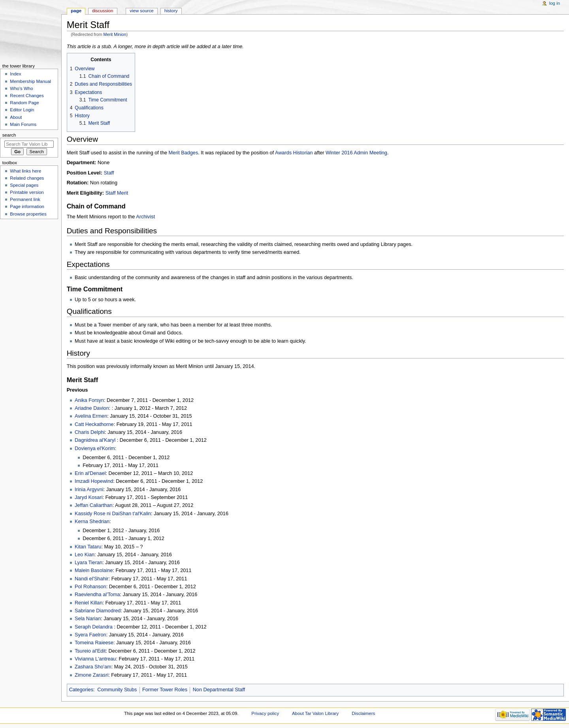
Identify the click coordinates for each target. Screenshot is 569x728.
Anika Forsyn (89, 400)
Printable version (27, 192)
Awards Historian (294, 153)
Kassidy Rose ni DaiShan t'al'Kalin (113, 514)
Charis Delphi (90, 432)
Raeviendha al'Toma (97, 595)
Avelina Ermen (91, 416)
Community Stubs (117, 690)
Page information (27, 206)
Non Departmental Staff (219, 690)
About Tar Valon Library (315, 713)
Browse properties (28, 214)
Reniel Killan (89, 603)
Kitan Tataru (88, 547)
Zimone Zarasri (91, 675)
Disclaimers (363, 713)
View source (141, 11)
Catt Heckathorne (94, 424)
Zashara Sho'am (93, 667)
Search (9, 135)
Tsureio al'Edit (90, 651)
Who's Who (21, 88)
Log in (555, 3)
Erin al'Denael (90, 473)
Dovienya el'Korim (95, 448)
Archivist (145, 217)
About (16, 117)
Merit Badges (184, 153)
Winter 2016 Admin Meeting (356, 153)
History (171, 11)
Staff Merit (117, 193)
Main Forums (23, 124)
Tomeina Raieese (94, 643)
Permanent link (25, 199)
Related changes (27, 178)
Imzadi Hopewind (94, 481)
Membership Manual (30, 81)
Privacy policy (265, 713)
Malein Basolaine (94, 570)
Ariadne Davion (92, 408)
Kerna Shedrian (92, 522)
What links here (25, 171)
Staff (109, 173)
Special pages (24, 185)
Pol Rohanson (90, 587)
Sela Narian (88, 619)
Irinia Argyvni (89, 490)
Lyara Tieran (89, 563)
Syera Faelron (90, 635)
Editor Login (22, 110)
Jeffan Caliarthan (94, 505)
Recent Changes (27, 96)
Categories (81, 690)
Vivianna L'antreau (95, 659)
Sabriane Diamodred (98, 611)
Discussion (103, 11)
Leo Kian (85, 555)
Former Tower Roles (165, 690)
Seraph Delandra (94, 627)
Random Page (24, 103)
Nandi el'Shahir (92, 579)
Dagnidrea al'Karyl (96, 440)
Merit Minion (115, 34)
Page (76, 11)
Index (15, 74)
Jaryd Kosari (89, 497)
